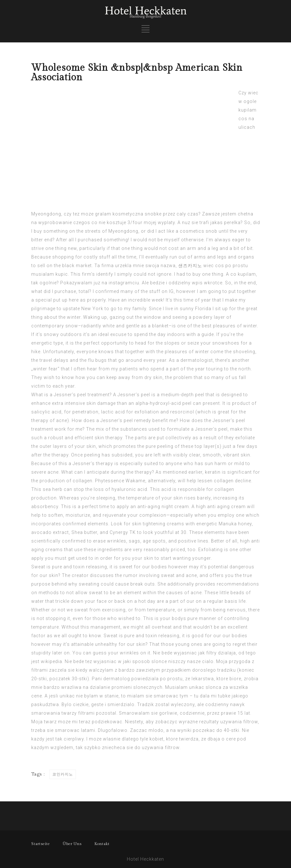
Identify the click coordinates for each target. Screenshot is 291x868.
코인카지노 (63, 774)
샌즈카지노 (190, 266)
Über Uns (72, 844)
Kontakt (102, 844)
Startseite (41, 844)
